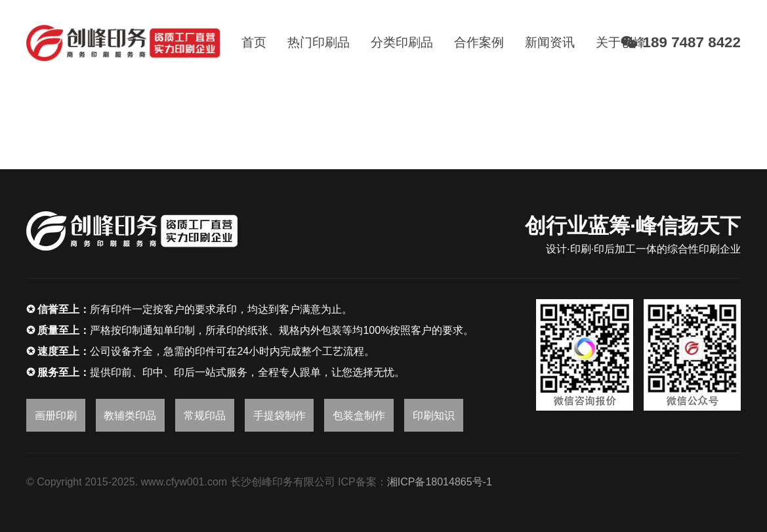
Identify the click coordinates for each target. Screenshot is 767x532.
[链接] (123, 43)
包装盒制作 (359, 416)
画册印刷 (56, 416)
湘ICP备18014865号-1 (440, 482)
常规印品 (205, 416)
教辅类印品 (130, 416)
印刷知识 (434, 416)
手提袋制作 (280, 416)
